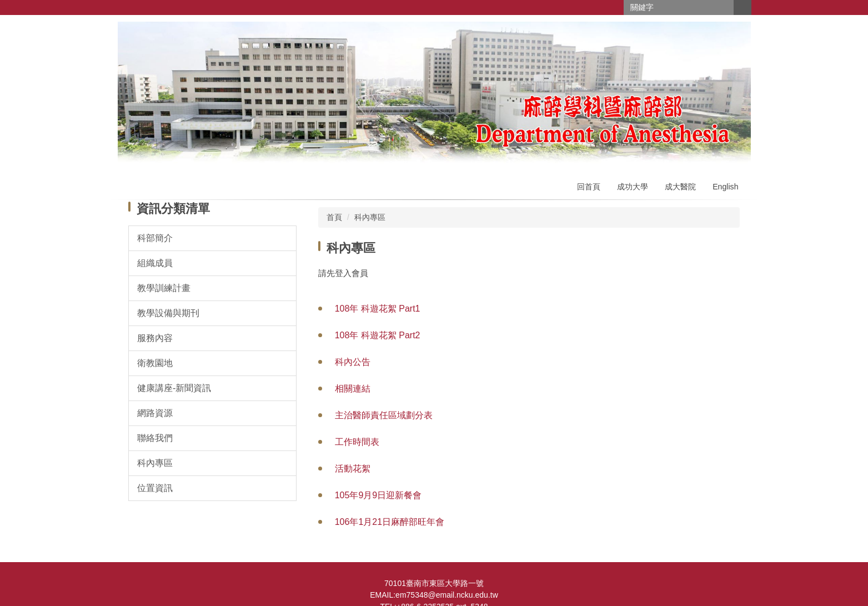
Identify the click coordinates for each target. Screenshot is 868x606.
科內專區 (370, 217)
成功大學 (633, 187)
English (725, 187)
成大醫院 (680, 187)
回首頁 (589, 187)
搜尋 (742, 7)
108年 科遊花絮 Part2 (378, 335)
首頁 (334, 217)
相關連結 (353, 389)
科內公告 (353, 362)
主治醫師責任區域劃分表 (384, 415)
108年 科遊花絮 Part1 (378, 309)
